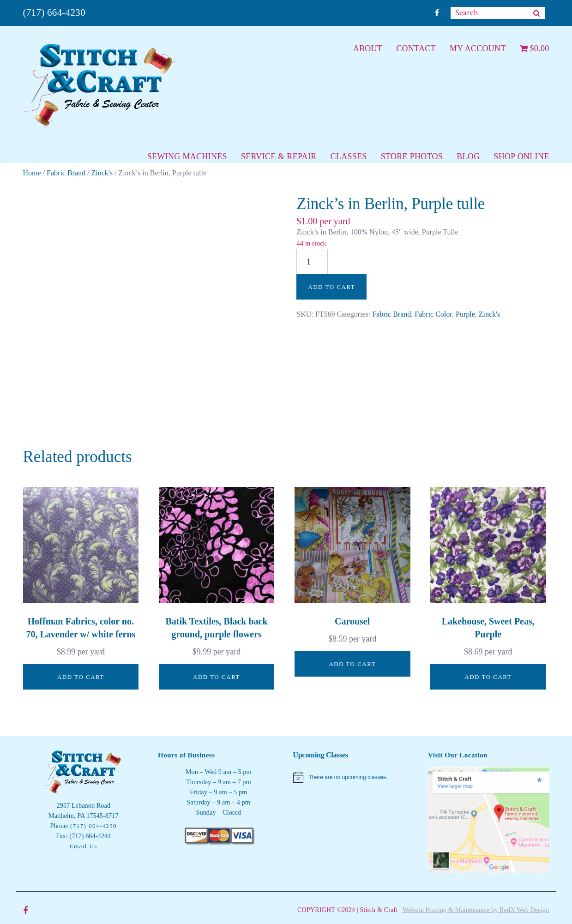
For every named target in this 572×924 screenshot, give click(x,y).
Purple (465, 314)
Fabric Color (433, 314)
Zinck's (102, 173)
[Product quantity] (312, 261)
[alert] (354, 777)
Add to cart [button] (81, 677)
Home (32, 173)
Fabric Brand (66, 173)
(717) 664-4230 (54, 12)
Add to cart (331, 287)
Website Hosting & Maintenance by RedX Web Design (476, 910)
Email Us (84, 846)
